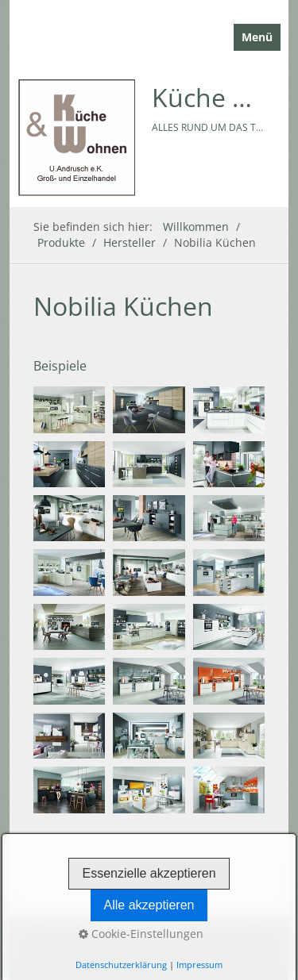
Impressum (199, 965)
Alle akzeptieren (149, 905)
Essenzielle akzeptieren (149, 873)
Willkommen (196, 227)
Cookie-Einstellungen (141, 934)
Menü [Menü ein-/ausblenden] (257, 37)
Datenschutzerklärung (121, 965)
